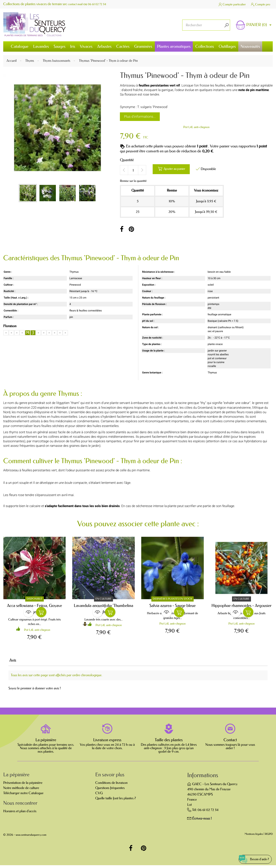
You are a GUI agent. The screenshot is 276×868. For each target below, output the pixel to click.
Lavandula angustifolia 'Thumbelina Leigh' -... (103, 609)
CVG (99, 796)
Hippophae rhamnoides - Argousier (241, 606)
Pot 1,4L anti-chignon (196, 127)
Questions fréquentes (110, 791)
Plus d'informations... (140, 117)
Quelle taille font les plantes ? (116, 801)
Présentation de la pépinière (23, 785)
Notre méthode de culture (21, 791)
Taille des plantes (169, 743)
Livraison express (107, 743)
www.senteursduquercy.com (31, 838)
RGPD (269, 837)
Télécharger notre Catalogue (23, 796)
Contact (230, 743)
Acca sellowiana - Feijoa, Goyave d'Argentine (35, 609)
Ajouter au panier (176, 170)
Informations (203, 778)
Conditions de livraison (111, 785)
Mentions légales (254, 837)
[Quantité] (133, 170)
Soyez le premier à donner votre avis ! (35, 691)
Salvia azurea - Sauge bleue (172, 606)
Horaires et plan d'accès (20, 814)
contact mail (77, 4)
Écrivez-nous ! (202, 821)
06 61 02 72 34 (102, 4)
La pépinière (46, 743)
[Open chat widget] (251, 856)
